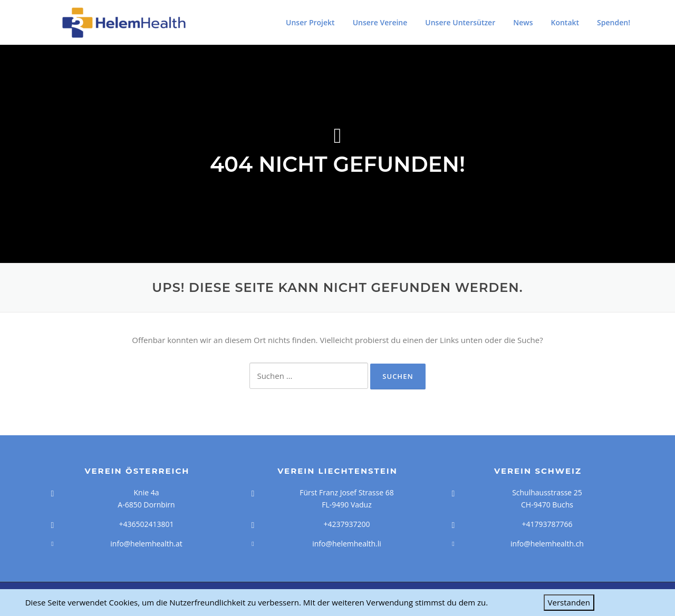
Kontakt (565, 22)
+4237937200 (346, 524)
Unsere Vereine (380, 22)
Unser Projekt (310, 22)
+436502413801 (146, 524)
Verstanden (569, 602)
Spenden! (614, 22)
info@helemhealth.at (146, 544)
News (523, 22)
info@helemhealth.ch (547, 544)
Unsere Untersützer (460, 22)
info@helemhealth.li (347, 544)
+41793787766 (547, 524)
